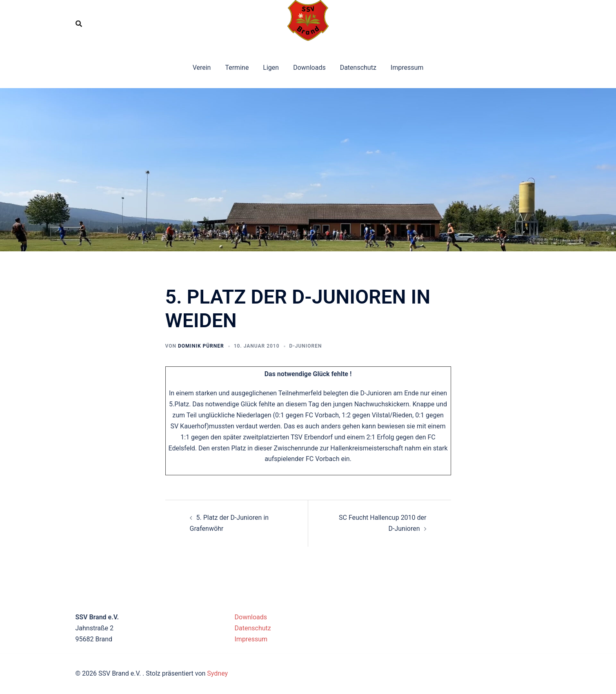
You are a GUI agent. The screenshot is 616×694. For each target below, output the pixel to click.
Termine (237, 68)
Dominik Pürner (201, 346)
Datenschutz (358, 68)
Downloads (309, 68)
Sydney (217, 673)
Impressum (407, 68)
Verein (202, 68)
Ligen (271, 68)
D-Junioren (306, 346)
